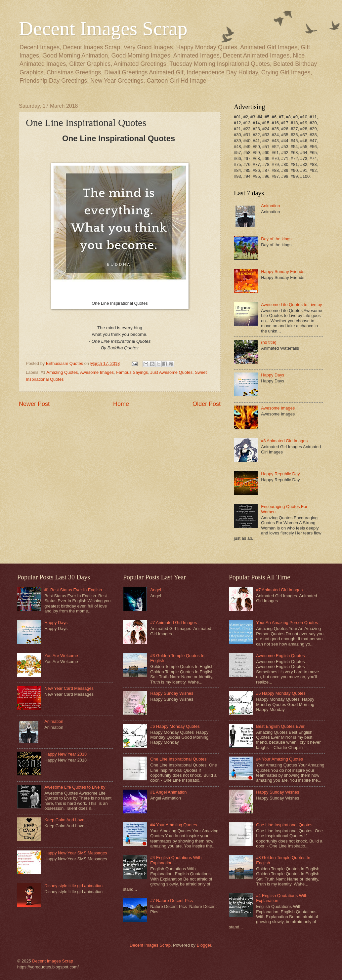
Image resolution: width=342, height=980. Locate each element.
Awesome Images (97, 372)
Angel (156, 590)
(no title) (269, 342)
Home (121, 404)
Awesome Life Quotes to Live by (291, 305)
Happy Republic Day (280, 474)
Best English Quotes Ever (280, 726)
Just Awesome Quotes (171, 372)
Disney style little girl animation (73, 886)
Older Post (207, 404)
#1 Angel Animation (168, 792)
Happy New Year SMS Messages (76, 853)
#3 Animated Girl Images (284, 441)
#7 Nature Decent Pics (171, 901)
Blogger (204, 945)
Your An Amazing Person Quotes (287, 623)
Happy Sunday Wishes (172, 693)
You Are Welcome (61, 656)
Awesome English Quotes (280, 656)
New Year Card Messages (69, 688)
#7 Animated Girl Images (173, 623)
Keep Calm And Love (64, 820)
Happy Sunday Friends (283, 272)
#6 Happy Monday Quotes (175, 726)
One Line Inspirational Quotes (178, 759)
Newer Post (34, 404)
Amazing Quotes (62, 372)
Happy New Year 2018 (65, 754)
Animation (270, 206)
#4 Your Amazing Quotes (174, 825)
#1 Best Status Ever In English (73, 590)
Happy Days (273, 375)
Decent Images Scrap (103, 28)
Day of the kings (276, 239)
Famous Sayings (132, 372)
